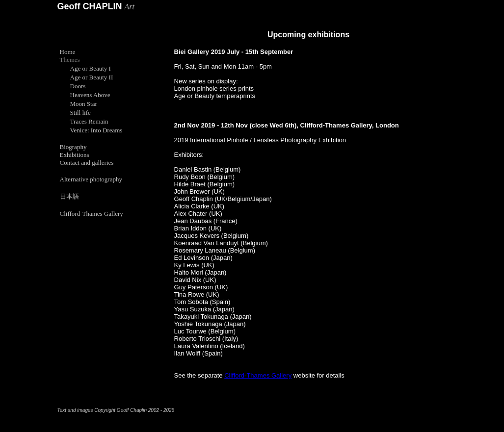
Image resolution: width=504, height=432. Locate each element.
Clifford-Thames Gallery (258, 375)
